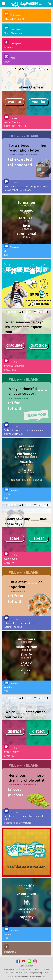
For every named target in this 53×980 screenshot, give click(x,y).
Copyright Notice (11, 969)
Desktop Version (42, 969)
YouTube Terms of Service (16, 973)
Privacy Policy (27, 969)
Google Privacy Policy (39, 973)
